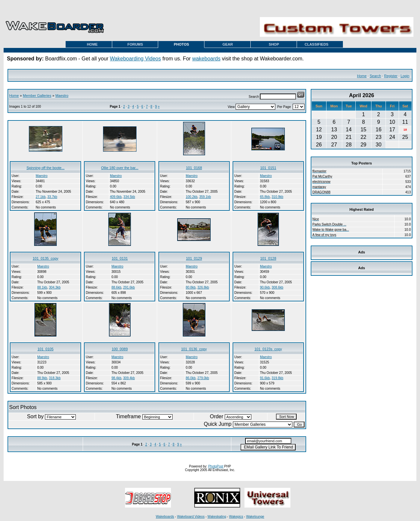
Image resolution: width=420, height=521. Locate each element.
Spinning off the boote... (46, 168)
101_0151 (268, 168)
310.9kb (278, 197)
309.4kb (129, 378)
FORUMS (135, 44)
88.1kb (42, 287)
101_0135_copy (45, 258)
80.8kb (191, 287)
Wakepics (236, 517)
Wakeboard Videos (191, 517)
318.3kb (55, 378)
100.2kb (192, 197)
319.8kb (278, 378)
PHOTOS (181, 44)
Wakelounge (255, 517)
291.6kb (129, 287)
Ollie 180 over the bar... (120, 168)
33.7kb (52, 197)
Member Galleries (37, 96)
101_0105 (45, 349)
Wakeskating (217, 517)
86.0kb (191, 378)
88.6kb (116, 287)
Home (362, 76)
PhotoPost (216, 466)
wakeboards (206, 59)
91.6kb (265, 378)
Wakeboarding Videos (136, 59)
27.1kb (41, 197)
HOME (92, 44)
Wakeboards (165, 517)
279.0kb (203, 378)
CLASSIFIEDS (316, 44)
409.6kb (116, 197)
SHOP (274, 44)
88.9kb (42, 378)
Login (405, 76)
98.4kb (116, 378)
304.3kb (55, 287)
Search (375, 76)
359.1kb (205, 197)
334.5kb (129, 197)
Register (391, 76)
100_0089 (120, 349)
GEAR (228, 44)
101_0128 (268, 258)
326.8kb (203, 287)
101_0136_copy (194, 349)
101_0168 (194, 168)
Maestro (62, 96)
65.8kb (265, 197)
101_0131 (120, 258)
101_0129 (194, 258)
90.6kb (265, 287)
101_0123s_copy (268, 349)
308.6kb (278, 287)
